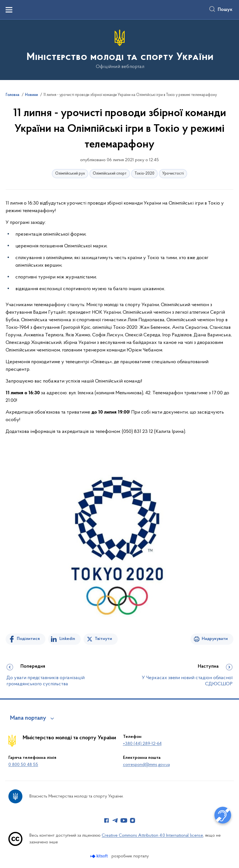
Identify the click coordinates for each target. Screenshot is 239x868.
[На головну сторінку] (119, 49)
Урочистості (173, 174)
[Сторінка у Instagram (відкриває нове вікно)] (133, 820)
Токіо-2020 (144, 174)
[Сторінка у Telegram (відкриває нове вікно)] (115, 820)
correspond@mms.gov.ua (146, 765)
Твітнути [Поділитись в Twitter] (103, 639)
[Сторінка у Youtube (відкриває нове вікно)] (124, 820)
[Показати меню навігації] (9, 10)
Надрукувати (215, 639)
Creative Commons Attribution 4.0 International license (152, 836)
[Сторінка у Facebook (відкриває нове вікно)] (106, 820)
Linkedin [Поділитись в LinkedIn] (67, 639)
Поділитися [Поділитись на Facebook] (28, 639)
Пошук (225, 10)
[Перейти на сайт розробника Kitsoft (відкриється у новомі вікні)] (100, 856)
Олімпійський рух (70, 174)
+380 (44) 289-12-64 (142, 744)
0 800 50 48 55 (23, 765)
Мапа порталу (28, 718)
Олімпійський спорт (110, 174)
